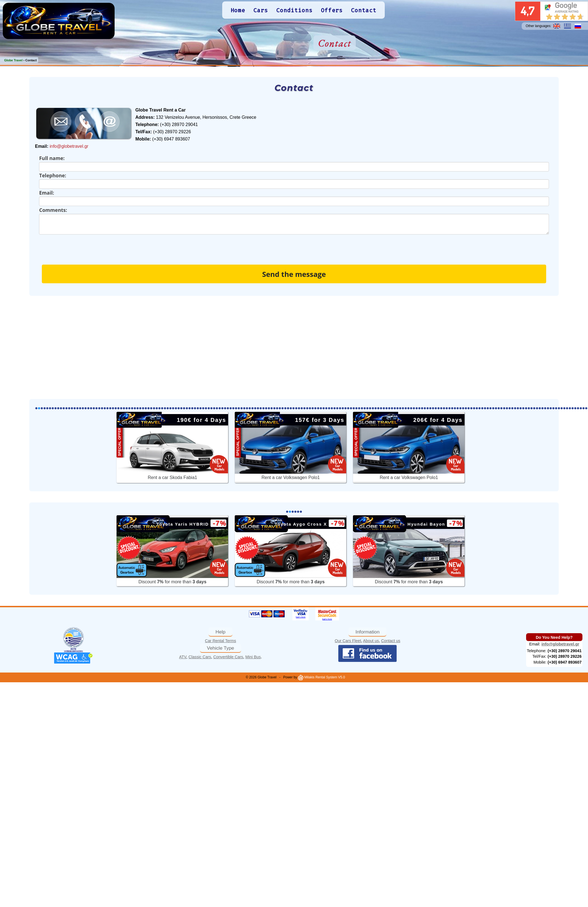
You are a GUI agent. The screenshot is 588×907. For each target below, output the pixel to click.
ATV (183, 657)
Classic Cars (200, 657)
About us (371, 641)
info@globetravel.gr (69, 146)
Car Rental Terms (221, 641)
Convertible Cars (228, 657)
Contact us (391, 641)
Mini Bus (253, 657)
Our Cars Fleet (348, 641)
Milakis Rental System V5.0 (321, 677)
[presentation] (81, 245)
